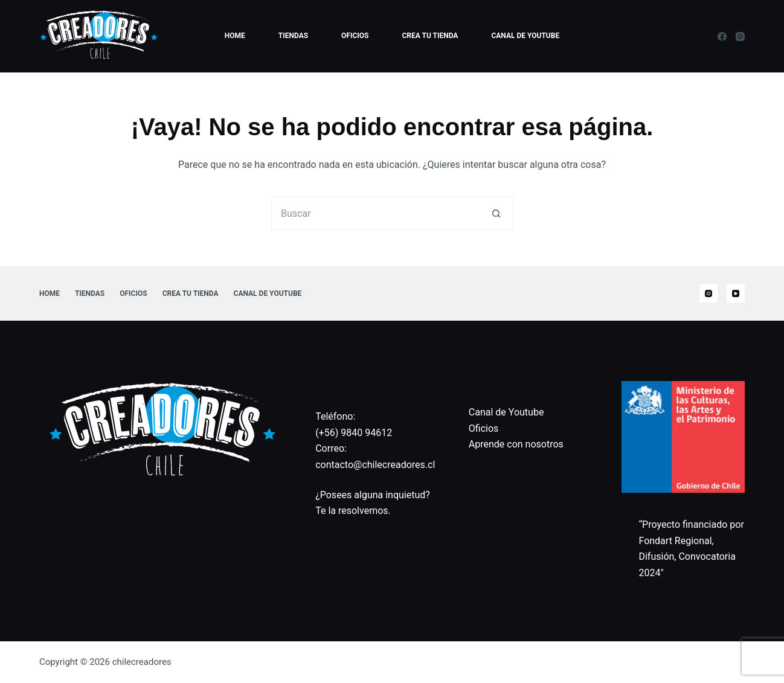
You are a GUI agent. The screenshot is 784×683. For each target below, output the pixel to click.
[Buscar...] (375, 213)
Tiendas (293, 36)
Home (235, 36)
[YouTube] (736, 293)
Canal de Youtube (525, 36)
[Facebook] (722, 37)
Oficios (355, 36)
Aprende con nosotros (516, 444)
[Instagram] (740, 37)
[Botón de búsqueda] (496, 213)
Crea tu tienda (430, 36)
